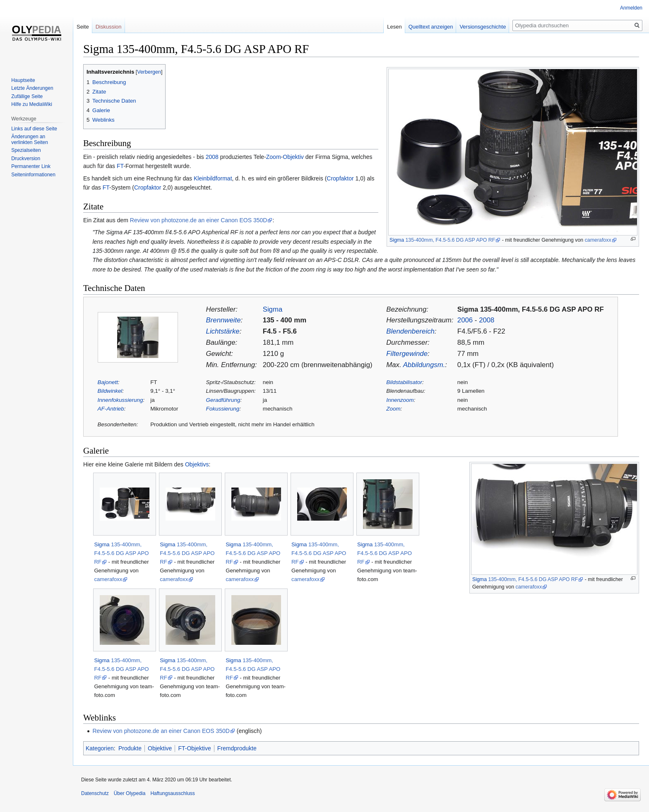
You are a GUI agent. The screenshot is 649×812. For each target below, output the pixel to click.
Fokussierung (223, 409)
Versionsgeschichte (483, 27)
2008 (212, 157)
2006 (465, 320)
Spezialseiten (26, 150)
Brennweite (224, 320)
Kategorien (100, 748)
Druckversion (26, 159)
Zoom (274, 157)
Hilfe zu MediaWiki (32, 104)
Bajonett (108, 382)
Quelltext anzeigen (431, 27)
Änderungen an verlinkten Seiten (30, 139)
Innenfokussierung (120, 400)
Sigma (397, 240)
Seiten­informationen (33, 175)
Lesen (394, 27)
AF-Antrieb (111, 409)
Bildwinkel (110, 391)
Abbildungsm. (424, 365)
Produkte (130, 748)
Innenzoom (400, 400)
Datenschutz (95, 793)
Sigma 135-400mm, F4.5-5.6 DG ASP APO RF (531, 309)
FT (120, 166)
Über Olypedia (130, 793)
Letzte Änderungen (32, 88)
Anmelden (631, 8)
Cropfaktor (340, 178)
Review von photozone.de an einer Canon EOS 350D (199, 220)
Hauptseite (23, 80)
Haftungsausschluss (172, 793)
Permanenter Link (31, 166)
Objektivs (197, 464)
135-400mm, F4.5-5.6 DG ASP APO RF (450, 240)
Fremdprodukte (237, 748)
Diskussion (109, 27)
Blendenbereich (410, 331)
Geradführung (223, 400)
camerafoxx (598, 240)
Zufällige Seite (27, 96)
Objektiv (293, 157)
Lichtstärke (223, 331)
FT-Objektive (194, 748)
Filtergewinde (407, 354)
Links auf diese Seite (34, 129)
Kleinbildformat (213, 178)
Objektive (160, 748)
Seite (83, 27)
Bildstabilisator (404, 382)
